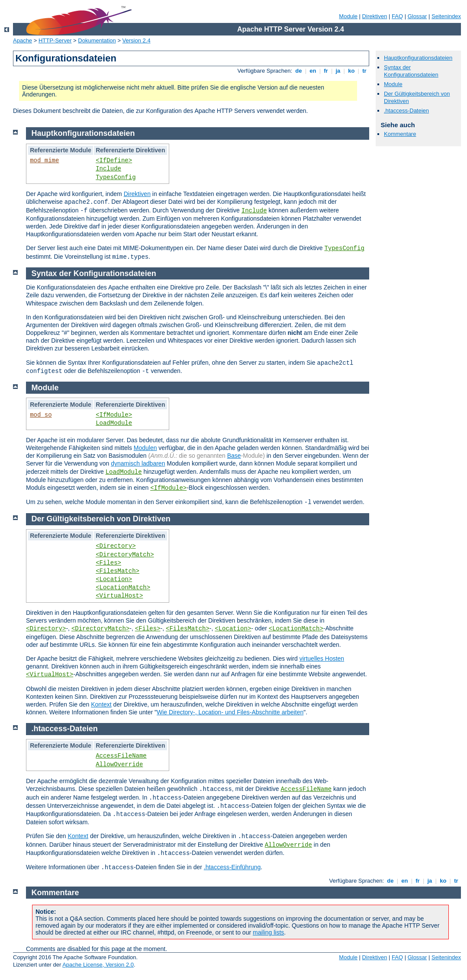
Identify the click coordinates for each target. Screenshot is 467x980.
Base (234, 456)
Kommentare (400, 134)
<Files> (108, 563)
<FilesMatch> (118, 571)
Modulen (145, 448)
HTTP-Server (55, 40)
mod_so (41, 415)
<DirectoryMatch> (125, 555)
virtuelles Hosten (322, 659)
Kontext (101, 704)
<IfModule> (114, 415)
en (313, 71)
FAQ (397, 16)
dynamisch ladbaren (138, 463)
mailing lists (268, 932)
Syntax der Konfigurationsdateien (411, 71)
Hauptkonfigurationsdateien (418, 58)
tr (365, 71)
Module (348, 16)
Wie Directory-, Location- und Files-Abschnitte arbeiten (230, 712)
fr (326, 71)
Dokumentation (97, 40)
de (299, 71)
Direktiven (375, 16)
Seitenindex (446, 16)
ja (338, 71)
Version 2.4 (137, 40)
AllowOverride (119, 765)
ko (351, 71)
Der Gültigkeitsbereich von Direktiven (101, 519)
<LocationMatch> (123, 588)
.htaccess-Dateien (406, 111)
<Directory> (116, 546)
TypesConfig (116, 177)
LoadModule (114, 423)
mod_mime (44, 161)
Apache (23, 40)
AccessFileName (121, 756)
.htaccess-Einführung (232, 867)
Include (108, 169)
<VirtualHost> (119, 596)
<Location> (114, 579)
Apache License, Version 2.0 (98, 965)
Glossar (417, 16)
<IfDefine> (114, 161)
